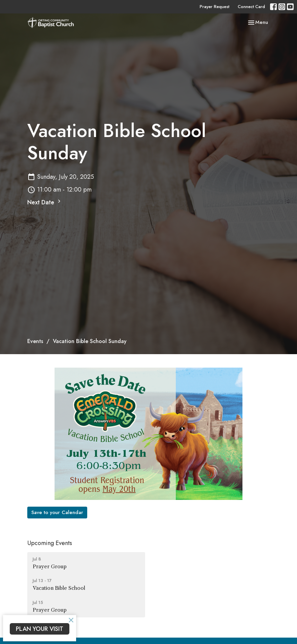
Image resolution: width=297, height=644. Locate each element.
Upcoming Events (50, 543)
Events (35, 341)
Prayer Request (214, 7)
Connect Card (251, 7)
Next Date (45, 202)
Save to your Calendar (57, 512)
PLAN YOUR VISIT (40, 629)
